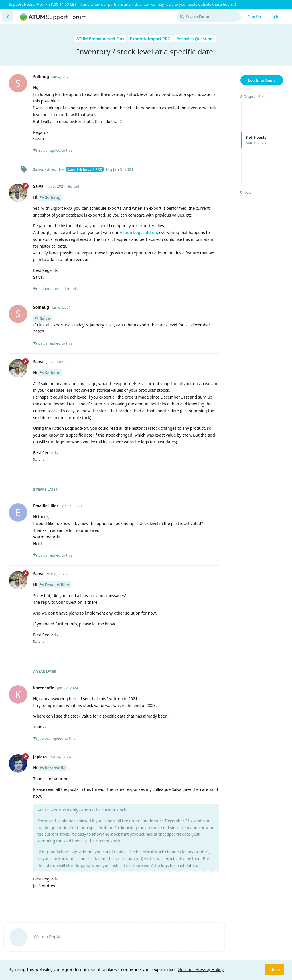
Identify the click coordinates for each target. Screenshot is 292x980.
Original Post (253, 96)
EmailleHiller (57, 585)
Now (246, 192)
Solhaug (53, 197)
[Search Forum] (209, 17)
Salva (45, 318)
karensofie (55, 768)
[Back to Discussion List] (7, 17)
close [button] (275, 970)
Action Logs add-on (138, 232)
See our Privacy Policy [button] (201, 970)
